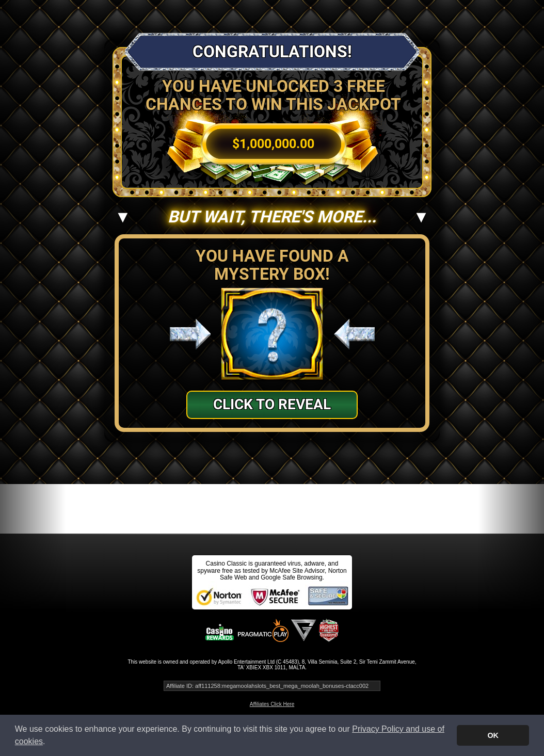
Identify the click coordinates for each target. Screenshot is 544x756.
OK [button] (493, 735)
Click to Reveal (272, 404)
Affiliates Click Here (272, 704)
